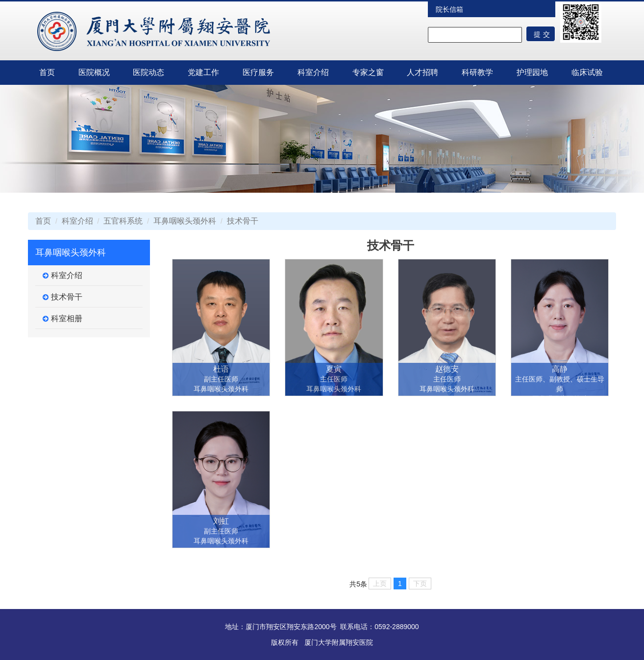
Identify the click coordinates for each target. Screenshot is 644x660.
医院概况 (94, 72)
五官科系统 (123, 221)
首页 (47, 72)
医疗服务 (258, 72)
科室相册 (62, 319)
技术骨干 (243, 221)
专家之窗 (368, 72)
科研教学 (477, 72)
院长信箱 (449, 9)
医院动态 (149, 72)
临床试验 (587, 72)
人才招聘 (422, 72)
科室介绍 (313, 72)
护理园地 (532, 72)
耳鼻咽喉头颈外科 (185, 221)
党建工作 (203, 72)
